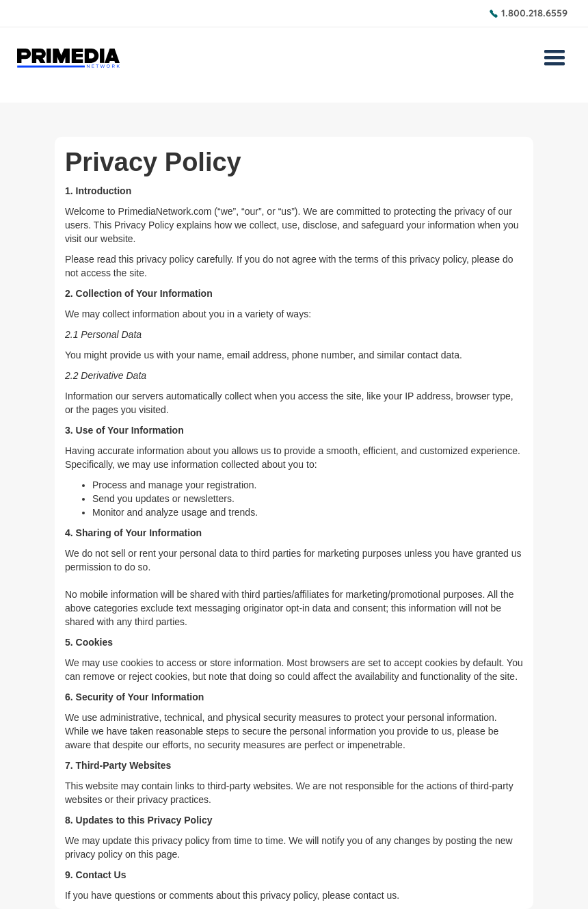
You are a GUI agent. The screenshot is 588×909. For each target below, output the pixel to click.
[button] (554, 58)
